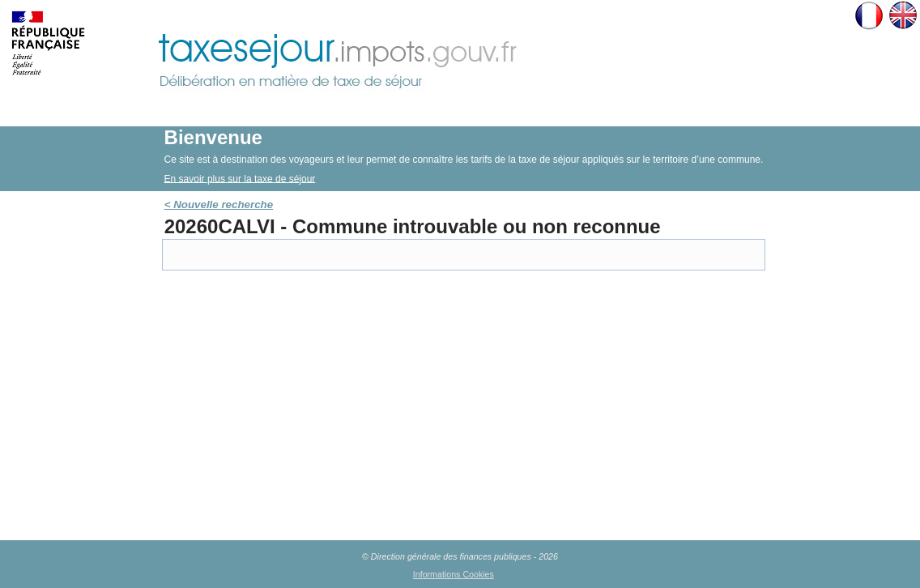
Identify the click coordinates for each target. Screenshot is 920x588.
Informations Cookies (454, 574)
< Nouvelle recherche (219, 205)
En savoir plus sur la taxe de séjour (240, 178)
